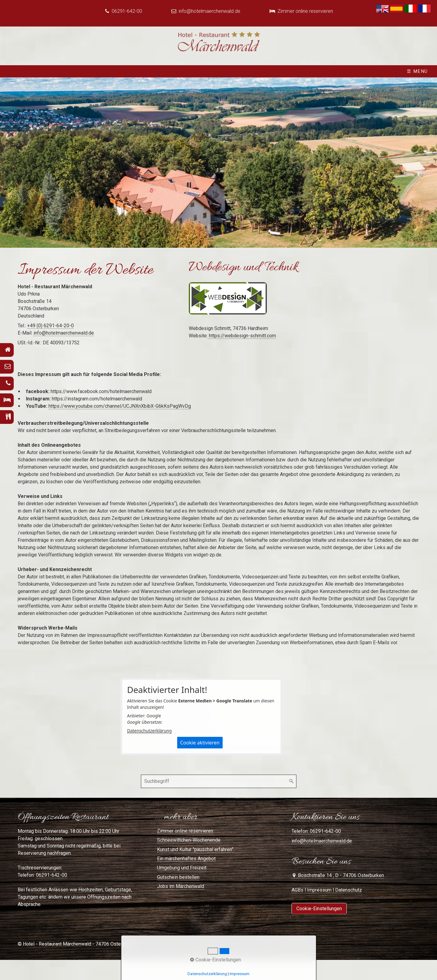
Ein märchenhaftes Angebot (186, 859)
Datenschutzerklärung (149, 731)
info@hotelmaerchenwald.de (210, 11)
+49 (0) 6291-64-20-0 (50, 326)
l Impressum (318, 890)
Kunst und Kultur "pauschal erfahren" (195, 849)
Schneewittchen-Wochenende (189, 840)
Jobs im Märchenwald (181, 886)
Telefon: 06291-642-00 (316, 831)
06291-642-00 (52, 875)
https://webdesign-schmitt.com (242, 336)
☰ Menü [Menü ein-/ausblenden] (417, 71)
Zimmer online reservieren (305, 11)
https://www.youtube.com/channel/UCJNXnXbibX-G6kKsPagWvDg (120, 406)
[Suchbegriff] (219, 781)
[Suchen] (292, 781)
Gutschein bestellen (178, 877)
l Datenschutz (347, 890)
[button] (319, 909)
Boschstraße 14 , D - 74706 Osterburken (340, 875)
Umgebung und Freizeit (182, 868)
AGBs (297, 890)
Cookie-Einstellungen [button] (215, 960)
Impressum (240, 974)
